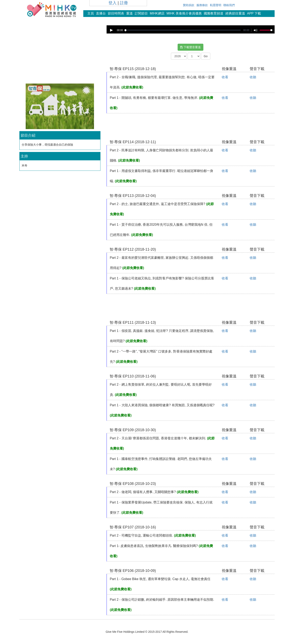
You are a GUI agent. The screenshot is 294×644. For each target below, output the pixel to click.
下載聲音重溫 (190, 47)
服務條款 (202, 5)
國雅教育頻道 (214, 13)
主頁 (91, 13)
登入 (112, 3)
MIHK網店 (157, 13)
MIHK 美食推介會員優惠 (184, 13)
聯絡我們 (229, 5)
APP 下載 (254, 13)
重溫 (129, 13)
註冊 (124, 3)
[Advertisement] (60, 54)
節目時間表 (116, 13)
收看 (225, 77)
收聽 (253, 77)
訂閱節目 (141, 13)
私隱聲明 (216, 5)
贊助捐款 (189, 5)
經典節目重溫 (235, 13)
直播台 (101, 13)
